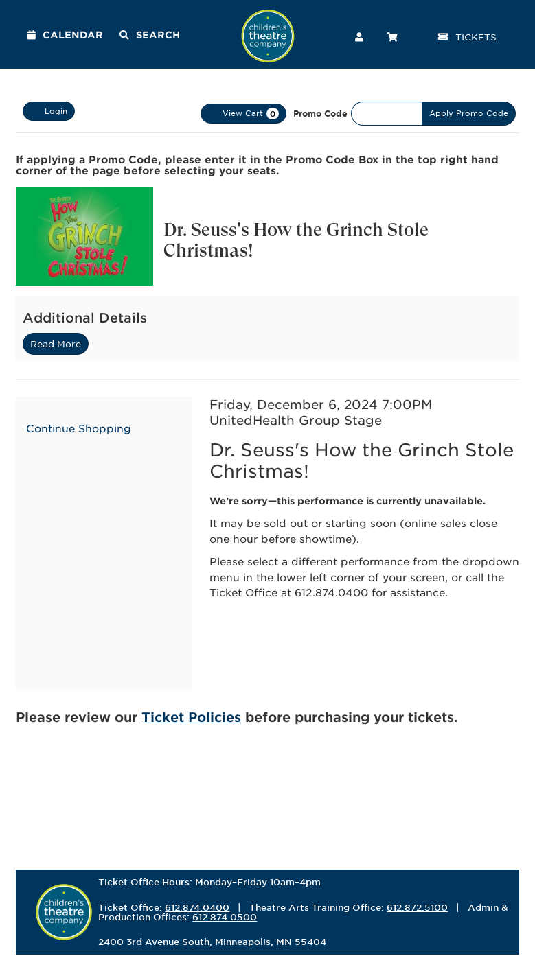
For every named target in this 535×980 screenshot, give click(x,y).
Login (49, 111)
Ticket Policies (191, 717)
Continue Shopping (79, 428)
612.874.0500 (225, 917)
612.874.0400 (197, 907)
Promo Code (320, 113)
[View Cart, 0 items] (243, 114)
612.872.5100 (417, 907)
